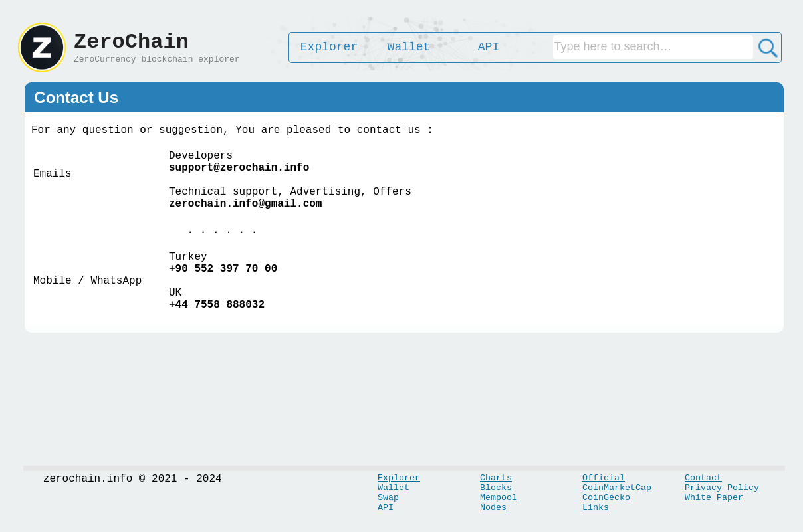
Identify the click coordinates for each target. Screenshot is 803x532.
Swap (388, 498)
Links (596, 508)
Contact (703, 478)
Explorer (399, 478)
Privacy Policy (722, 488)
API (386, 508)
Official (604, 478)
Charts (496, 478)
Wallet (394, 488)
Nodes (493, 508)
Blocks (496, 488)
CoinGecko (606, 498)
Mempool (499, 498)
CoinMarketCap (617, 488)
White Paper (714, 498)
